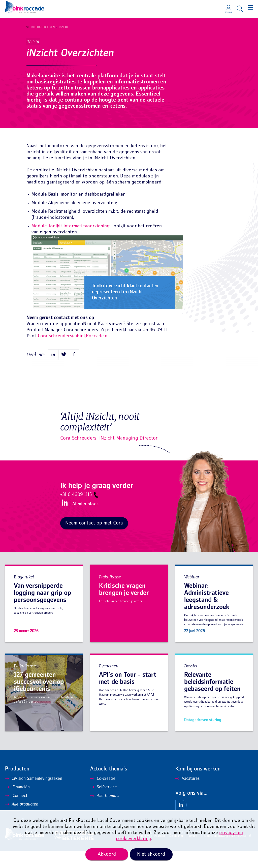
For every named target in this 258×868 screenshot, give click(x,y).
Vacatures (187, 796)
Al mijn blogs (85, 521)
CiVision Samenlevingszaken (34, 796)
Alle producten (22, 821)
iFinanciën (17, 804)
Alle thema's (105, 813)
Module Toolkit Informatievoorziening (70, 243)
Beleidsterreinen (40, 27)
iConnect (16, 813)
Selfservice (104, 804)
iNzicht (61, 27)
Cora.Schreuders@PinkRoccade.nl (73, 353)
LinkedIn (64, 520)
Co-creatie (103, 796)
